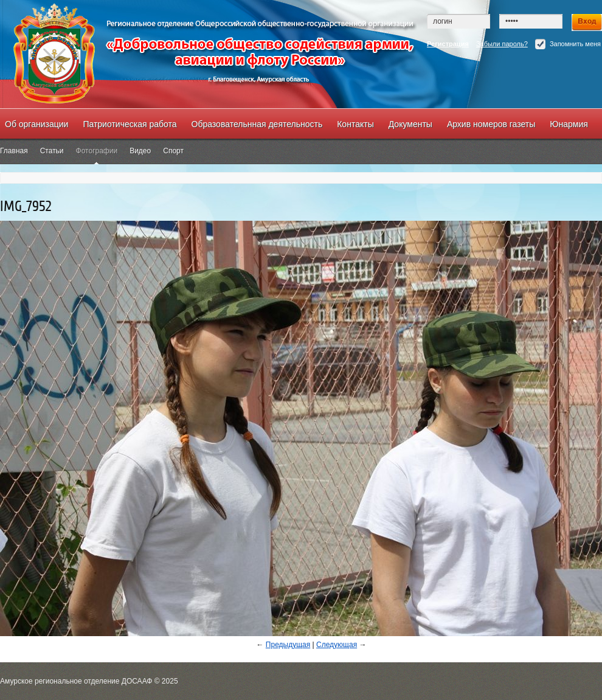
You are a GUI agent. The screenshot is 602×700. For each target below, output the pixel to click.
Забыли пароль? (502, 44)
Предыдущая (288, 645)
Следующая (337, 645)
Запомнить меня (568, 44)
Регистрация (448, 44)
